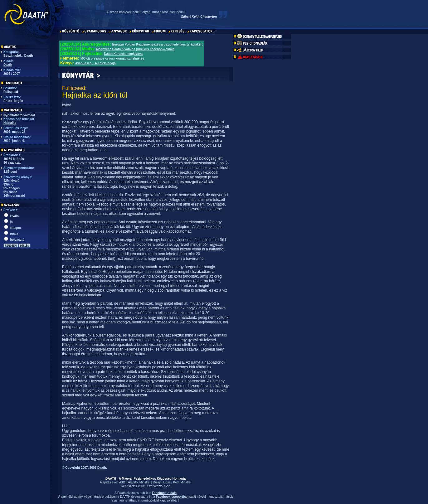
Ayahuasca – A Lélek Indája (95, 63)
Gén (167, 486)
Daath (8, 65)
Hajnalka (10, 123)
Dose (167, 482)
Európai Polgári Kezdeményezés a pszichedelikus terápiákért (157, 44)
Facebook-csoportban (172, 497)
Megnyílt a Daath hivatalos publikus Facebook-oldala (135, 49)
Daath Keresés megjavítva (123, 54)
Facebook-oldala (164, 493)
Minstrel (145, 482)
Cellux (140, 486)
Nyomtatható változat (19, 115)
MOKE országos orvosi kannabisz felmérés (112, 58)
